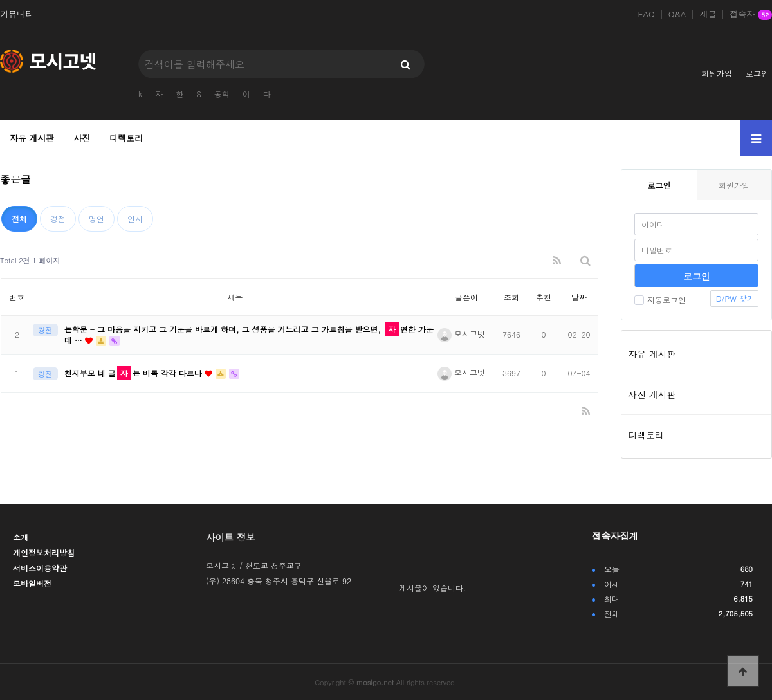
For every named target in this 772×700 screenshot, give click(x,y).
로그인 (757, 73)
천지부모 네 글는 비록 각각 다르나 (134, 373)
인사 (135, 218)
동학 (222, 94)
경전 (58, 218)
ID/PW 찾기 (734, 298)
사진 (82, 138)
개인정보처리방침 (44, 552)
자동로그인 (660, 299)
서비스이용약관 (40, 568)
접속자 (751, 15)
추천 (544, 297)
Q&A (677, 14)
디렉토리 (126, 138)
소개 (21, 537)
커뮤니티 (17, 14)
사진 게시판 (652, 394)
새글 (708, 14)
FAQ (647, 14)
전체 (19, 218)
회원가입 (717, 73)
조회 (511, 297)
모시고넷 (461, 334)
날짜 (579, 297)
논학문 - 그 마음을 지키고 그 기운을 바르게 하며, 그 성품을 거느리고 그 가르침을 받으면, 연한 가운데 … (249, 335)
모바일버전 (32, 583)
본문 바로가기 (0, 0)
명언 (96, 218)
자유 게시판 (32, 138)
